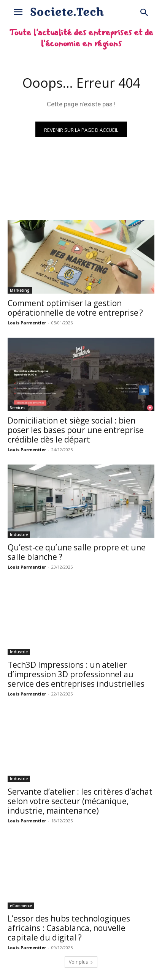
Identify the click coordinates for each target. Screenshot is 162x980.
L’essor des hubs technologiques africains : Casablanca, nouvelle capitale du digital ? (69, 928)
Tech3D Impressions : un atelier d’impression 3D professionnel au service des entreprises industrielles (76, 674)
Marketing (20, 290)
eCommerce (21, 906)
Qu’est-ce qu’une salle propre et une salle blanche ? (77, 552)
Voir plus (81, 962)
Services (18, 408)
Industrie (19, 534)
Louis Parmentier (27, 323)
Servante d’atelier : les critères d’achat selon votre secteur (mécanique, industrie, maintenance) (80, 801)
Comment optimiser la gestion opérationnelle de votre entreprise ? (75, 308)
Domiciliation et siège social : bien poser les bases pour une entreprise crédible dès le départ (76, 430)
